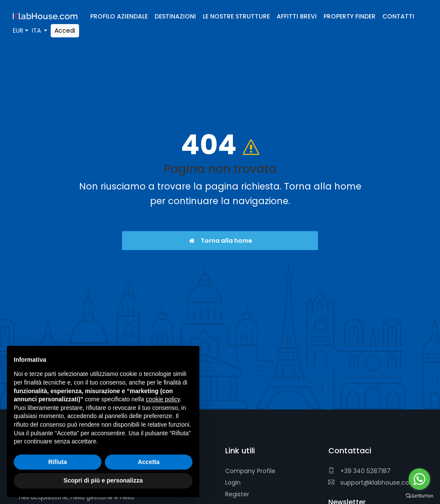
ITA (37, 31)
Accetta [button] (149, 462)
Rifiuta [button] (58, 462)
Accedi (65, 31)
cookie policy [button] (163, 399)
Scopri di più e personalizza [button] (103, 480)
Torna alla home (220, 241)
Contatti (398, 16)
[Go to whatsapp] (419, 479)
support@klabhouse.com (372, 483)
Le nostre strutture (236, 16)
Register (237, 494)
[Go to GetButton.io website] (419, 495)
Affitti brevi (297, 16)
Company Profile (250, 471)
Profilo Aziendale (119, 16)
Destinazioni (175, 16)
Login (233, 483)
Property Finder (350, 16)
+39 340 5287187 (359, 471)
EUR (18, 31)
